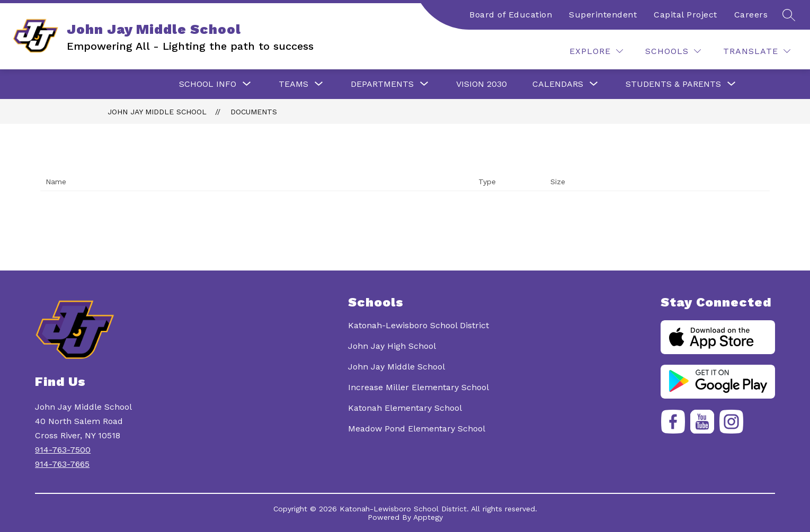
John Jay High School (392, 346)
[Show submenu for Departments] (382, 84)
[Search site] (789, 15)
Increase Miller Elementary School (419, 387)
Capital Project (686, 15)
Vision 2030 (482, 84)
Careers (751, 15)
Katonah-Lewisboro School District (419, 325)
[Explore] (596, 51)
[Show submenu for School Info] (208, 84)
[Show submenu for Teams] (293, 84)
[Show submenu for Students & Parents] (673, 84)
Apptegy (428, 517)
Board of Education (511, 15)
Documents (254, 112)
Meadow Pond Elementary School (417, 429)
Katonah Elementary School (405, 408)
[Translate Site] (757, 51)
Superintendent (603, 15)
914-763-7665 (62, 464)
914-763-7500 (63, 450)
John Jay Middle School (157, 112)
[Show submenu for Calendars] (558, 84)
